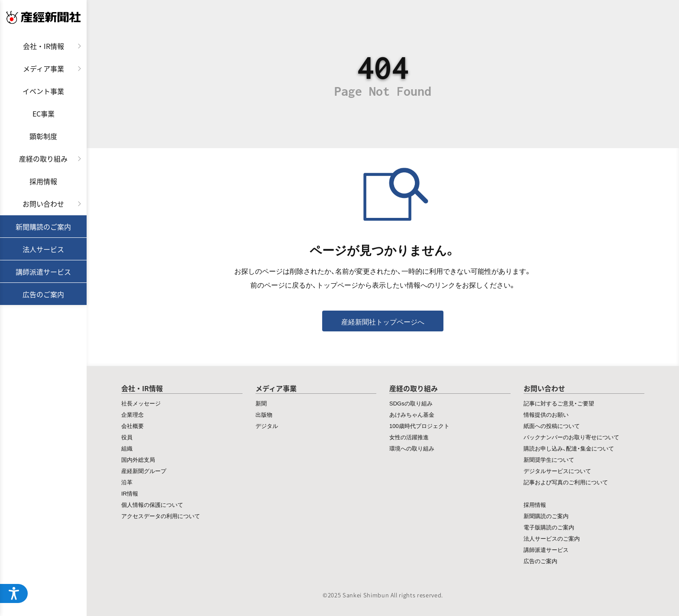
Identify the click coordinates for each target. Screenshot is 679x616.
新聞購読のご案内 (43, 227)
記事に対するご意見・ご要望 (559, 403)
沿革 (127, 482)
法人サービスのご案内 (552, 538)
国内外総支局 (138, 459)
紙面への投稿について (552, 426)
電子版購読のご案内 (549, 527)
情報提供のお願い (546, 414)
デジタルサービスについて (557, 471)
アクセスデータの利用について (161, 516)
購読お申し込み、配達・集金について (569, 448)
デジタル (267, 426)
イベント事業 (43, 91)
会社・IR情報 (44, 46)
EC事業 (44, 113)
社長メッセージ (141, 403)
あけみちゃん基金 (412, 414)
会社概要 (133, 426)
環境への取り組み (412, 448)
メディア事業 (44, 68)
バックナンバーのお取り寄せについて (571, 437)
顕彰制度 (43, 136)
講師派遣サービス (43, 272)
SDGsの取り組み (411, 403)
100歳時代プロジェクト (419, 426)
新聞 (261, 403)
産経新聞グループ (144, 471)
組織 (127, 448)
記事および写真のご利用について (566, 482)
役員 (127, 437)
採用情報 (43, 181)
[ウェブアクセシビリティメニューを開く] (14, 593)
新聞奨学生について (549, 459)
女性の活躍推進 (409, 437)
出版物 (264, 414)
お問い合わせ (43, 204)
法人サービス (43, 249)
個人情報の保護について (152, 504)
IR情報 (130, 493)
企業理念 (133, 414)
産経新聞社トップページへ (383, 321)
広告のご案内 (43, 294)
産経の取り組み (43, 159)
